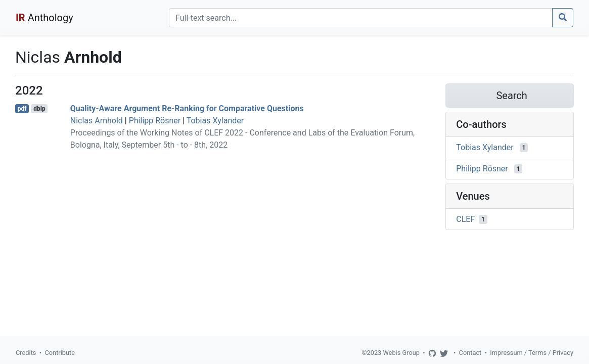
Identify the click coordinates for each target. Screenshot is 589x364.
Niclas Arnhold (97, 121)
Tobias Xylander (215, 121)
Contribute (60, 353)
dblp (39, 109)
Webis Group (401, 353)
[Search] (361, 18)
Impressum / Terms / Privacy (532, 353)
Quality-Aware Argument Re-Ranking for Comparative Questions (187, 108)
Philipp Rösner (155, 121)
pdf (22, 109)
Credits (26, 353)
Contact (470, 353)
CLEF (465, 219)
